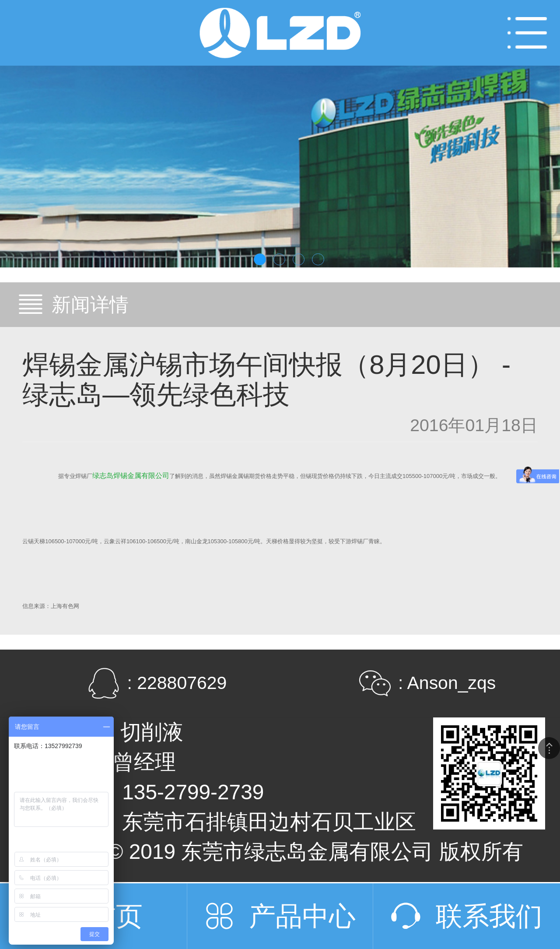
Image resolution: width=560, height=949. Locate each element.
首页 (116, 916)
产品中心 (302, 916)
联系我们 (489, 916)
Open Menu (527, 33)
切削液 (152, 732)
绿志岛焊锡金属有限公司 (131, 476)
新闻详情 (90, 304)
